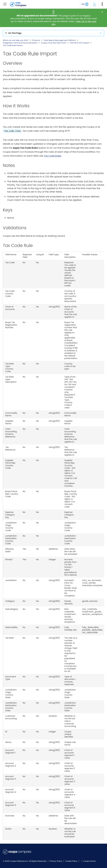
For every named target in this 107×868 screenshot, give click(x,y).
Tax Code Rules (53, 156)
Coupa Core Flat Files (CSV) (54, 43)
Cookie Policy (71, 861)
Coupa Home (89, 861)
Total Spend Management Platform (60, 40)
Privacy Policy (56, 861)
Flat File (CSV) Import (79, 43)
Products (36, 40)
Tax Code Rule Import (13, 45)
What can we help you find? (16, 40)
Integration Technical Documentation (20, 43)
